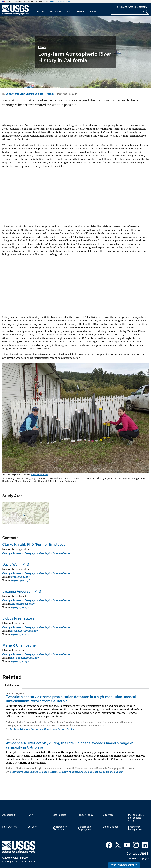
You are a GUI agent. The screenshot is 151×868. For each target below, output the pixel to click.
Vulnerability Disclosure (60, 828)
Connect (81, 12)
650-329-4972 (20, 607)
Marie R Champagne (19, 645)
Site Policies (59, 815)
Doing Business (111, 827)
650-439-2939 (20, 661)
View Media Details (40, 474)
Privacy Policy (86, 815)
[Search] (146, 12)
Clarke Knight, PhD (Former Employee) (34, 544)
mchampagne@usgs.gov (25, 658)
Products (56, 12)
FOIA (30, 815)
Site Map (108, 815)
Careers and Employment (85, 828)
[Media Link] (75, 418)
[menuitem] (42, 10)
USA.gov (32, 827)
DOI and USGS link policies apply (136, 818)
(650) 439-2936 (21, 580)
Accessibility (9, 815)
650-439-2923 (20, 634)
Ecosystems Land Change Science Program (30, 94)
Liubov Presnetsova (18, 618)
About (93, 12)
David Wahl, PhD (16, 564)
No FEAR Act (9, 827)
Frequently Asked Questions (132, 7)
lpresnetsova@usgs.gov (24, 631)
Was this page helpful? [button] (124, 865)
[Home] (16, 14)
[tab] (12, 685)
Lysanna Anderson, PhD (22, 591)
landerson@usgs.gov (22, 604)
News (69, 12)
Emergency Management (135, 828)
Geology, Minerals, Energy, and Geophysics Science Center (36, 553)
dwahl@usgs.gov (20, 577)
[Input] (130, 12)
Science (42, 12)
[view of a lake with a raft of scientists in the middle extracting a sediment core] (75, 52)
